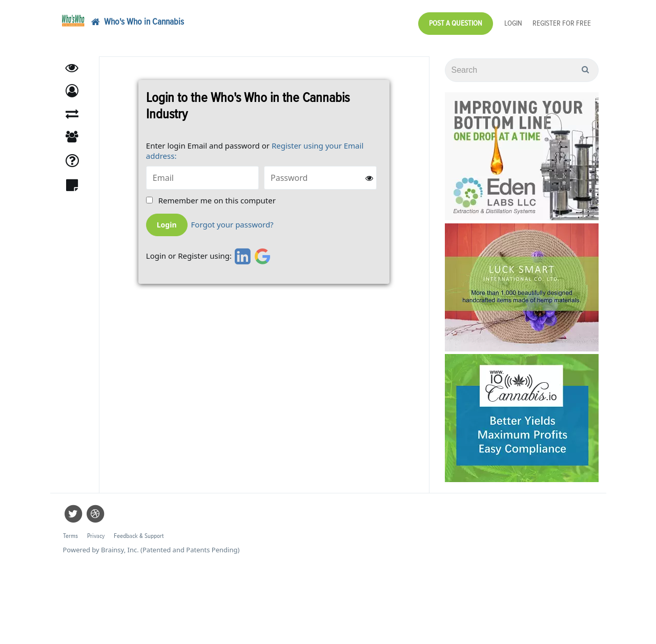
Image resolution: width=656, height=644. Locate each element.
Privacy (96, 536)
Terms (70, 536)
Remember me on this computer (217, 201)
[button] (72, 91)
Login (513, 23)
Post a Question (456, 23)
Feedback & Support (139, 536)
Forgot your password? (232, 225)
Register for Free (562, 23)
